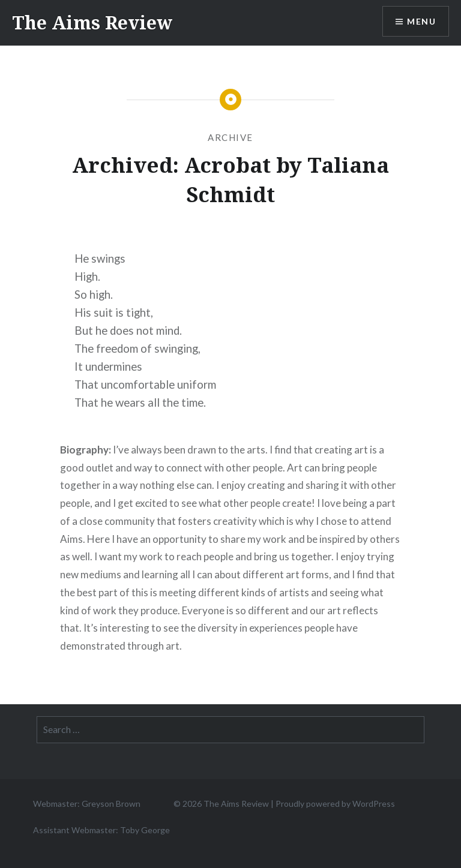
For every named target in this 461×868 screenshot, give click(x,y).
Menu (421, 21)
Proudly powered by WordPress (335, 804)
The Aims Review (92, 22)
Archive (230, 137)
